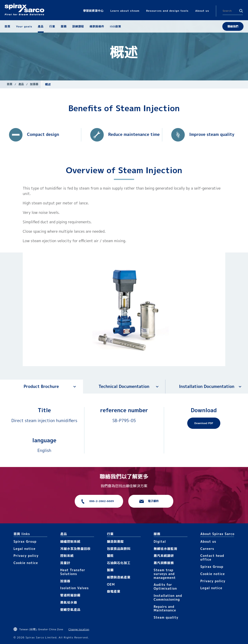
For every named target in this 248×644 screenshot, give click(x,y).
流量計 (65, 563)
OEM (111, 584)
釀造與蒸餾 (115, 541)
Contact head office (212, 558)
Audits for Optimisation (165, 586)
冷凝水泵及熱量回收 (76, 549)
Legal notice (25, 549)
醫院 (110, 556)
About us (208, 541)
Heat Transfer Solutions (73, 572)
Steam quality (166, 617)
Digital (160, 541)
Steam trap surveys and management (165, 574)
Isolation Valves (75, 588)
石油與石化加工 (119, 563)
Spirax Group (25, 541)
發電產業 (114, 591)
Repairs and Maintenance (165, 609)
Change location (79, 629)
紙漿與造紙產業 (119, 577)
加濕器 (34, 84)
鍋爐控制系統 (70, 541)
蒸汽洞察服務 (164, 563)
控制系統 (67, 556)
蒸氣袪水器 (69, 602)
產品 (21, 84)
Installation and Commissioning (168, 598)
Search (241, 11)
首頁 (10, 84)
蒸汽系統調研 (164, 556)
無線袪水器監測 (166, 549)
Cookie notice (26, 563)
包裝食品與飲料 (119, 549)
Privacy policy (26, 556)
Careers (207, 549)
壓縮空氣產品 (70, 610)
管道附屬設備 (70, 595)
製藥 (110, 570)
